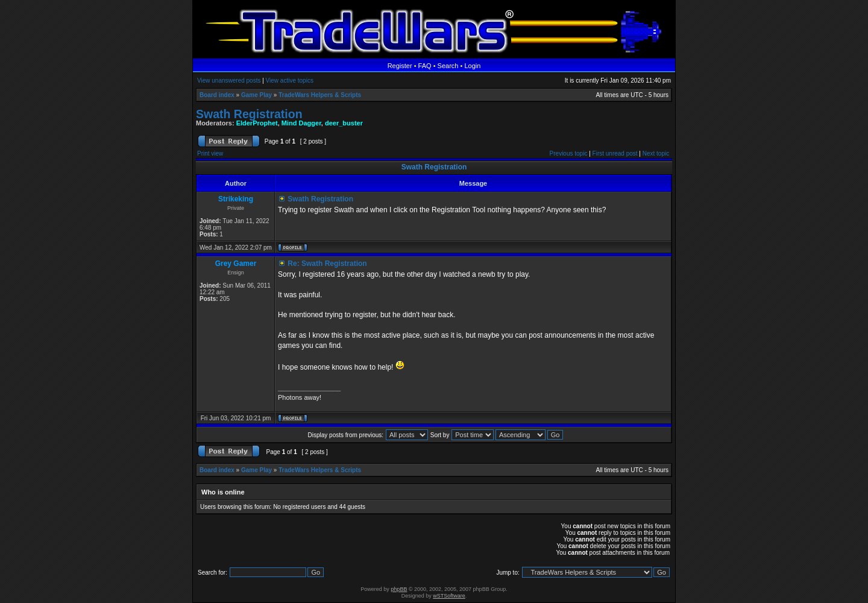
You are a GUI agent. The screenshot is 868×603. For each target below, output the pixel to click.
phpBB (399, 589)
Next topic (656, 153)
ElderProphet (257, 123)
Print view (210, 153)
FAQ (425, 66)
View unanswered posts (229, 81)
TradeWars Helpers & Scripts (320, 95)
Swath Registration (249, 114)
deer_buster (344, 123)
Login (472, 66)
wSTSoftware (449, 596)
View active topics (290, 81)
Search (448, 66)
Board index (217, 95)
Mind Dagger (301, 123)
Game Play (256, 95)
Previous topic (569, 153)
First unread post (615, 153)
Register (400, 66)
